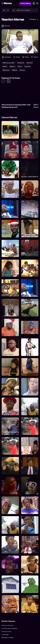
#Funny (22, 70)
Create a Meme (25, 3)
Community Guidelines (9, 628)
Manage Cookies (7, 638)
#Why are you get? (9, 63)
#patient (30, 63)
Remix (17, 57)
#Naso (5, 66)
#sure (20, 66)
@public (7, 26)
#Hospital (21, 63)
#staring (27, 66)
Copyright (5, 635)
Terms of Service (8, 625)
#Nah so (12, 66)
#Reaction (6, 70)
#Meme (15, 70)
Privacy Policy (6, 631)
